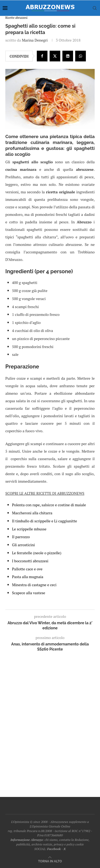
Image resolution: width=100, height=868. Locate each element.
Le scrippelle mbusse (29, 529)
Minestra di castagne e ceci (34, 585)
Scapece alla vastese (29, 593)
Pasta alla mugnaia (28, 577)
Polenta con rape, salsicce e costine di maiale (49, 505)
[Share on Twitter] (55, 56)
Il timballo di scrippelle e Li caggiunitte (45, 521)
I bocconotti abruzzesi (30, 561)
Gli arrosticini (23, 545)
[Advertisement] (50, 723)
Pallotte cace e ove (27, 569)
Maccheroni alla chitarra (32, 513)
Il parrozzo (21, 537)
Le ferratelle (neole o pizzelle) (37, 553)
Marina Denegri (35, 40)
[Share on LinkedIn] (68, 56)
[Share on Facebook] (42, 56)
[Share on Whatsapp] (81, 56)
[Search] (95, 8)
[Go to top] (50, 861)
